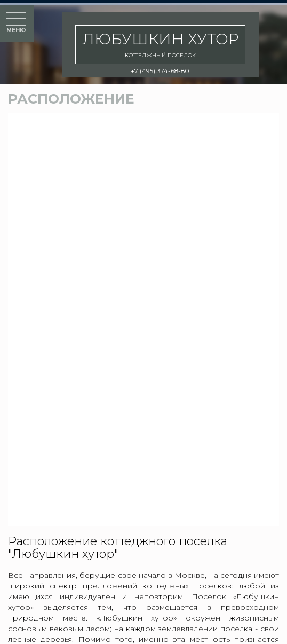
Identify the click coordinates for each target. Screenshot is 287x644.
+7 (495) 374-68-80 (160, 71)
